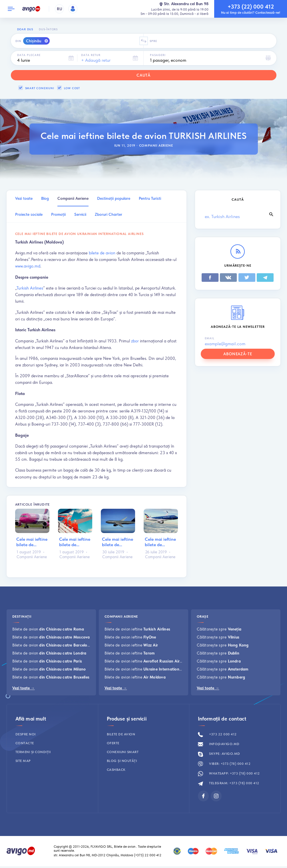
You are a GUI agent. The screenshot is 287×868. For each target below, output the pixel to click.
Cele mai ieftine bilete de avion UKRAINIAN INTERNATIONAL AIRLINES (79, 234)
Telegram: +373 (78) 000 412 (229, 783)
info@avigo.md (219, 744)
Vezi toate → (24, 688)
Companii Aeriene (156, 145)
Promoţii (58, 214)
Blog (45, 198)
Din (18, 41)
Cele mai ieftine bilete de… (32, 542)
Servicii (80, 214)
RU (60, 9)
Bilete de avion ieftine (138, 629)
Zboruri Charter (109, 214)
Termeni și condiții (33, 752)
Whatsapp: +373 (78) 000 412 (229, 773)
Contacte (25, 743)
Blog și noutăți (122, 761)
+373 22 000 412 (217, 734)
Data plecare (29, 55)
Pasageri (158, 55)
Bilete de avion (48, 629)
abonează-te (238, 354)
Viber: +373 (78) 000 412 (224, 764)
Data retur (91, 55)
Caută (144, 75)
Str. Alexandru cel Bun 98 (184, 4)
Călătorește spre (219, 629)
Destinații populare (114, 198)
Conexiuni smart (123, 752)
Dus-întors (48, 29)
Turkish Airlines (30, 288)
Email (210, 338)
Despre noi (26, 734)
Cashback (116, 770)
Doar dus (25, 29)
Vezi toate (24, 198)
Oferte (113, 743)
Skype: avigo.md (219, 754)
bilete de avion (102, 253)
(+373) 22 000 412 (148, 855)
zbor (135, 341)
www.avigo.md (28, 266)
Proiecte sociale (29, 214)
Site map (23, 761)
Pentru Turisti (150, 198)
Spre (153, 41)
